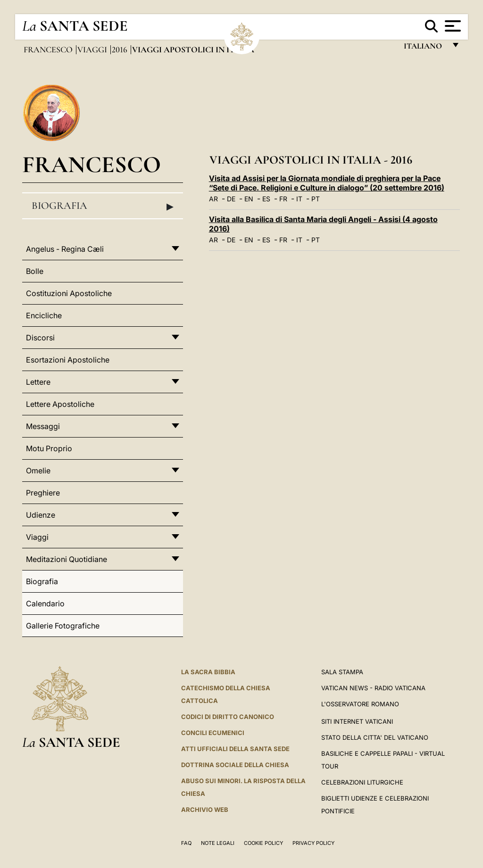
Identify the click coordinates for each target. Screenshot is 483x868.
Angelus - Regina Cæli (65, 249)
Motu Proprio (49, 448)
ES (266, 199)
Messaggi (43, 426)
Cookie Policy (263, 843)
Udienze (41, 515)
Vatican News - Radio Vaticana (373, 688)
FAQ (186, 843)
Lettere (38, 382)
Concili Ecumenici (213, 733)
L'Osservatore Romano (360, 704)
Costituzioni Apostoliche (69, 293)
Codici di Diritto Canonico (228, 717)
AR (213, 199)
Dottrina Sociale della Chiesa (235, 765)
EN (249, 199)
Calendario (45, 603)
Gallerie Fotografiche (63, 626)
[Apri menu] (452, 26)
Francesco (49, 50)
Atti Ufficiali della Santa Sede (235, 749)
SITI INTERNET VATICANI (357, 721)
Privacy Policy (313, 843)
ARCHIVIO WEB (205, 810)
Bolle (35, 271)
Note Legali (218, 843)
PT (316, 199)
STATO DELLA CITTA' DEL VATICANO (375, 737)
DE (231, 199)
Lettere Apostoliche (60, 404)
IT (299, 199)
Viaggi (93, 50)
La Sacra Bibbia (208, 672)
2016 (121, 50)
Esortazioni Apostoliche (68, 360)
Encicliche (44, 315)
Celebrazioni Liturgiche (362, 782)
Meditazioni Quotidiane (67, 559)
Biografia (103, 206)
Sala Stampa (342, 672)
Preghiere (43, 493)
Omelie (38, 471)
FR (283, 199)
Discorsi (40, 338)
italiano (425, 48)
